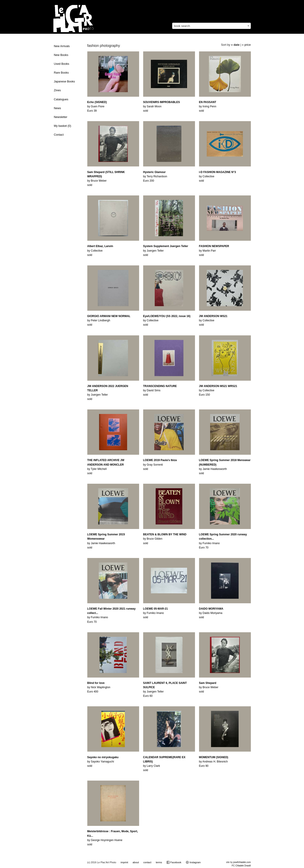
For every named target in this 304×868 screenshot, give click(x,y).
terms (159, 862)
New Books (61, 55)
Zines (57, 90)
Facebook (174, 862)
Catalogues (61, 99)
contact (147, 862)
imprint (124, 862)
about (136, 862)
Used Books (62, 64)
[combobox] (211, 26)
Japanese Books (64, 82)
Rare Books (61, 73)
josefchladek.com (242, 862)
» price (246, 45)
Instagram (193, 862)
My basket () (62, 126)
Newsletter (61, 117)
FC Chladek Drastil (241, 866)
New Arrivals (62, 46)
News (57, 108)
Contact (59, 135)
